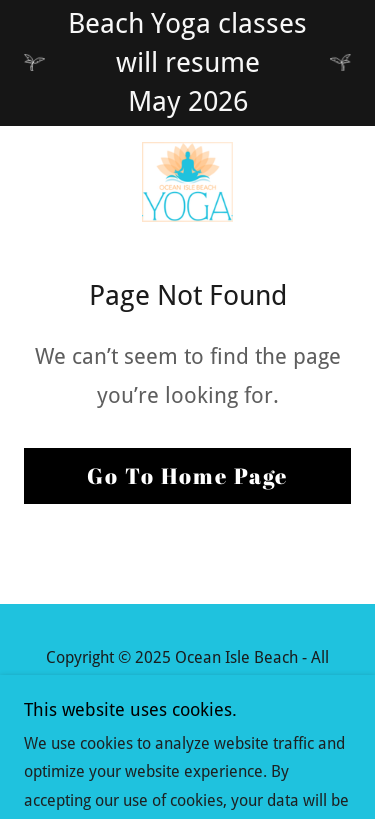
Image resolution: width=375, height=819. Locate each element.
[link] (188, 182)
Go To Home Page (187, 475)
